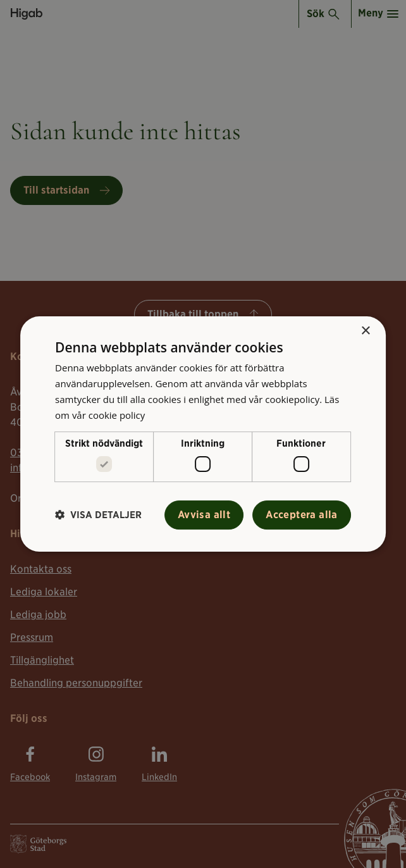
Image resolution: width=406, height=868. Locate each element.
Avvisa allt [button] (204, 515)
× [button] (365, 331)
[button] (98, 515)
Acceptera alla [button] (302, 515)
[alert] (203, 434)
